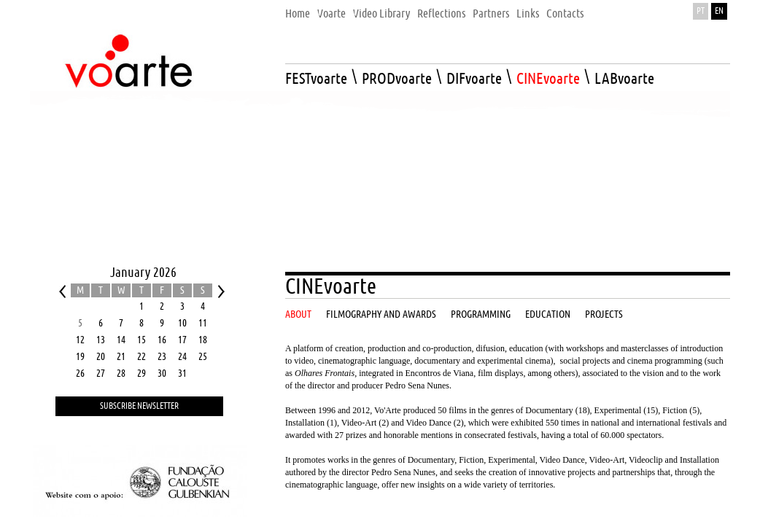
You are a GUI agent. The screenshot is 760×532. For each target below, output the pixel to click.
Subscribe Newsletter (139, 406)
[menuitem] (298, 10)
